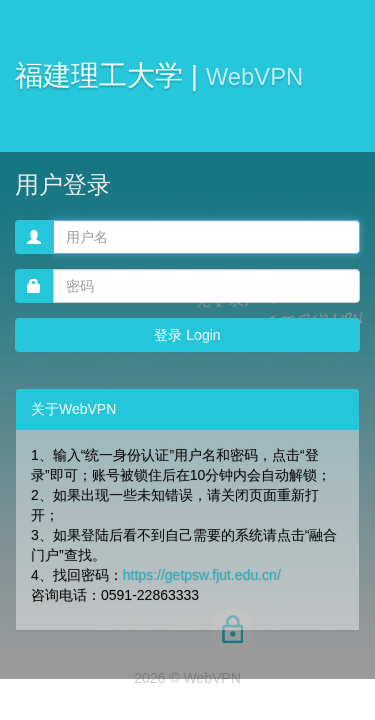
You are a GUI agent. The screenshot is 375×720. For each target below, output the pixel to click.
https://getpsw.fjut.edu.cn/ (202, 575)
